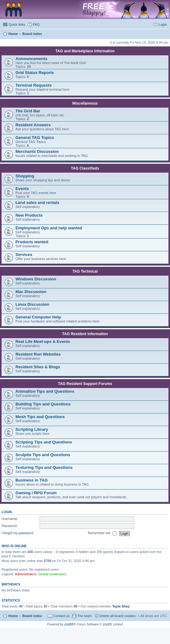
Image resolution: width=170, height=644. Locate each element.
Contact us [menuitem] (61, 616)
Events (22, 189)
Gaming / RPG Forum (36, 493)
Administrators (26, 574)
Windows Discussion (36, 279)
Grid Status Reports (35, 73)
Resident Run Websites (38, 354)
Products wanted (32, 242)
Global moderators (52, 574)
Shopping (25, 176)
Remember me (102, 534)
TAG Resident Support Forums (85, 384)
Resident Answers (33, 125)
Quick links (17, 24)
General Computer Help (38, 317)
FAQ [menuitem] (36, 24)
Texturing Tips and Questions (44, 467)
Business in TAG (32, 480)
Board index (32, 616)
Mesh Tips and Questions (40, 417)
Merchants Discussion (37, 151)
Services (24, 255)
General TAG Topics (35, 138)
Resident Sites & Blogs (38, 367)
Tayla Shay (121, 606)
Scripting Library (32, 429)
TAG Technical (85, 271)
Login (7, 512)
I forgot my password (17, 533)
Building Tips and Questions (43, 404)
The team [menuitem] (84, 616)
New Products (29, 215)
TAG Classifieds (85, 168)
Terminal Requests (34, 85)
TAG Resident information (85, 334)
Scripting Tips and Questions (44, 442)
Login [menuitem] (163, 24)
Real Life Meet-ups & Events (43, 341)
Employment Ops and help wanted (49, 228)
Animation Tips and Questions (45, 391)
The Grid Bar (28, 111)
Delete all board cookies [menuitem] (118, 616)
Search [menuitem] (164, 34)
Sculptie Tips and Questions (43, 455)
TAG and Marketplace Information (85, 51)
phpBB (69, 624)
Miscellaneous (85, 103)
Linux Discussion (32, 304)
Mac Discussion (31, 292)
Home (13, 616)
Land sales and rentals (37, 203)
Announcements (31, 59)
